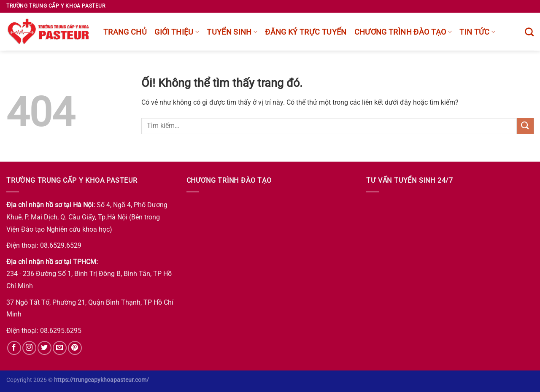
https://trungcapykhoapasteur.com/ (101, 380)
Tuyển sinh (232, 32)
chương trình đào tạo (403, 32)
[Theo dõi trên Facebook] (14, 348)
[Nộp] (525, 126)
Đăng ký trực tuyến (306, 32)
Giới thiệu (177, 32)
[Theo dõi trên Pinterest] (75, 348)
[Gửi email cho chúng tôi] (60, 348)
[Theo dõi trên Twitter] (45, 348)
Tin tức (477, 32)
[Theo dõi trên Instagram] (29, 348)
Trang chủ (125, 32)
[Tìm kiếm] (529, 32)
